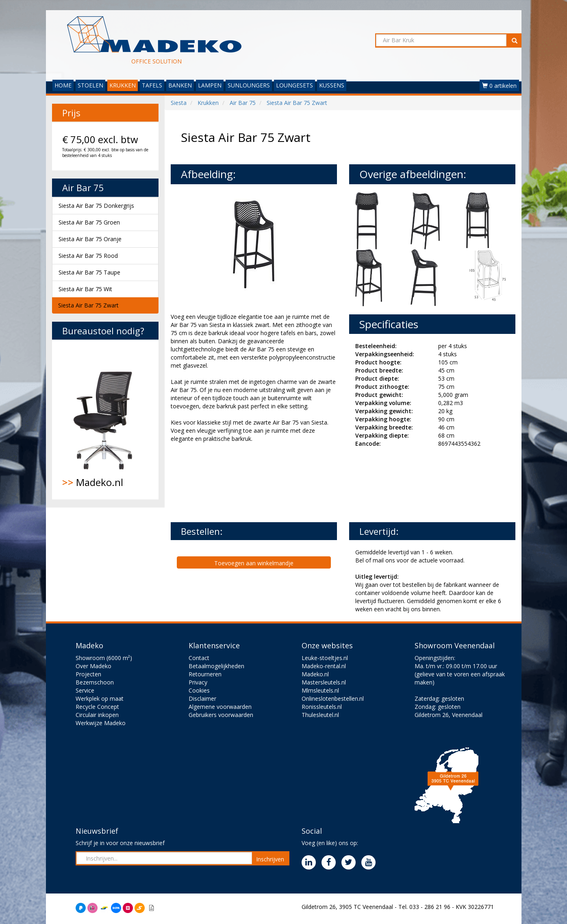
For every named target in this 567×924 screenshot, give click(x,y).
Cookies (199, 690)
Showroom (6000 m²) (104, 658)
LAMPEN (210, 85)
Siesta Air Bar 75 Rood (88, 256)
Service (85, 690)
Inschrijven (270, 859)
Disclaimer (202, 698)
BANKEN (180, 85)
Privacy (198, 682)
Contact (199, 658)
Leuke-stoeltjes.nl (325, 658)
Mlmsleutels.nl (320, 690)
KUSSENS (332, 85)
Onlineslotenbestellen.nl (333, 698)
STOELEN (90, 85)
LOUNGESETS (294, 85)
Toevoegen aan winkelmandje (254, 563)
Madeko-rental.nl (324, 666)
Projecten (88, 674)
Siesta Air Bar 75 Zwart (88, 305)
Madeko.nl (105, 420)
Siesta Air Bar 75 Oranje (90, 239)
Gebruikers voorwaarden (221, 715)
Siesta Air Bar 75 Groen (89, 222)
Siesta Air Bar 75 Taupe (89, 272)
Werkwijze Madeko (101, 723)
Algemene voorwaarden (220, 707)
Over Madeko (93, 666)
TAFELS (152, 85)
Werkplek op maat (100, 698)
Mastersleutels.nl (324, 682)
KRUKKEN (123, 85)
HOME (63, 85)
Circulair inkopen (97, 715)
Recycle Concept (97, 707)
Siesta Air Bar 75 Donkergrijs (96, 206)
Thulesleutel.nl (320, 715)
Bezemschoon (95, 682)
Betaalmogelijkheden (216, 666)
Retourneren (205, 674)
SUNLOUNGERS (249, 85)
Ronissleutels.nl (322, 707)
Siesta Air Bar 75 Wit (85, 289)
